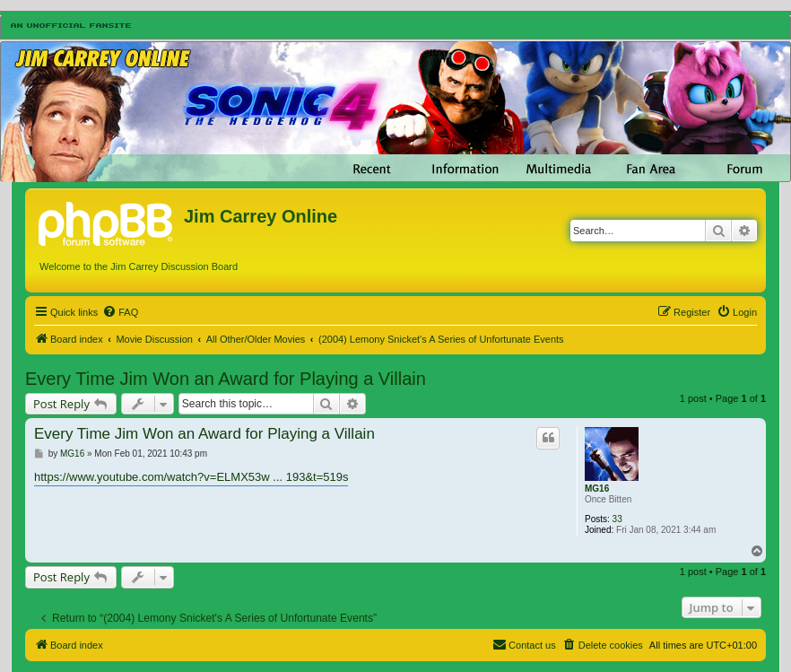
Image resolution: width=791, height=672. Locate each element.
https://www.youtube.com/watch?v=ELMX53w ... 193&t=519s (191, 477)
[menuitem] (120, 312)
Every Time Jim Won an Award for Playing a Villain (226, 379)
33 (617, 519)
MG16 (597, 489)
